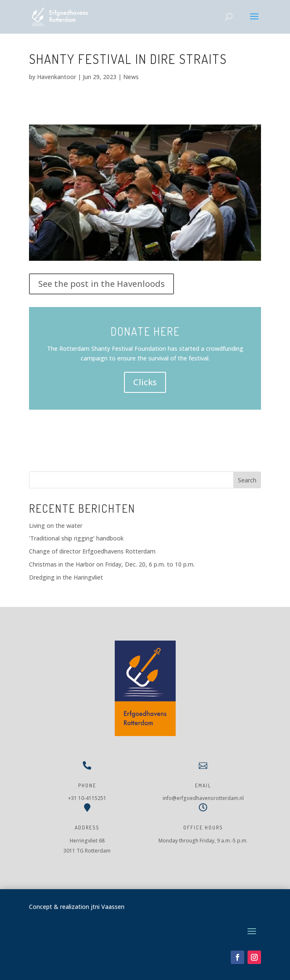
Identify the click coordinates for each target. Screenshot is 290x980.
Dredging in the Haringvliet (66, 577)
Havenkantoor (57, 77)
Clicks (145, 382)
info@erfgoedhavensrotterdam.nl (203, 798)
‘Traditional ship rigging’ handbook (76, 538)
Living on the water (56, 526)
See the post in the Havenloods (101, 284)
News (131, 77)
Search (247, 480)
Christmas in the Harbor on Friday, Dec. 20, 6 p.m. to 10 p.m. (112, 564)
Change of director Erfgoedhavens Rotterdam (92, 551)
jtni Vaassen (108, 907)
